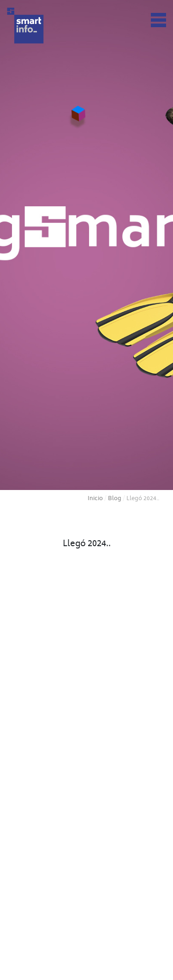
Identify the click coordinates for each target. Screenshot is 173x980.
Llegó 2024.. (87, 544)
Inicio (95, 499)
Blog (115, 499)
